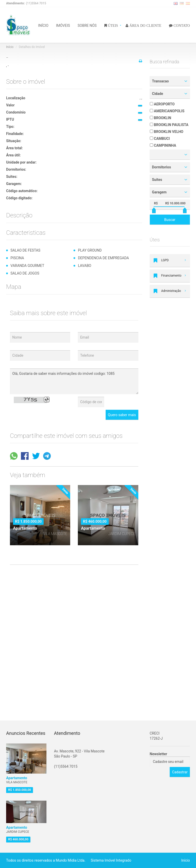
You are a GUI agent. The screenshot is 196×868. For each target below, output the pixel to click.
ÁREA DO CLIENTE (145, 25)
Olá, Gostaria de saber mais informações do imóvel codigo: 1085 (74, 381)
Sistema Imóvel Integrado (111, 860)
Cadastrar (180, 772)
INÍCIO (43, 25)
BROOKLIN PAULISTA (169, 125)
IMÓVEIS (63, 25)
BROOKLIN (161, 118)
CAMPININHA (163, 145)
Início (10, 47)
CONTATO (181, 25)
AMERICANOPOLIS (167, 111)
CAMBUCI (160, 139)
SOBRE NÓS (87, 25)
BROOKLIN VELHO (167, 132)
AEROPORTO (162, 104)
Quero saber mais (122, 415)
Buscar (170, 220)
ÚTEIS (113, 25)
